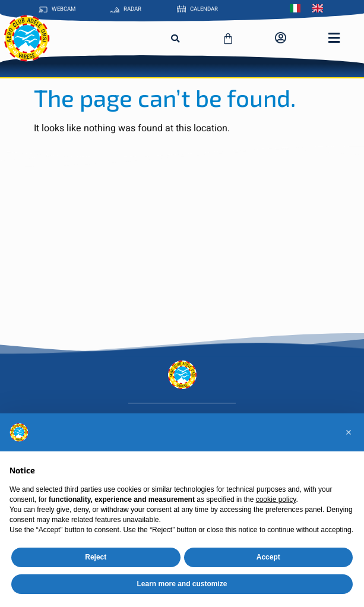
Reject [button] (96, 557)
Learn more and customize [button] (182, 584)
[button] (175, 39)
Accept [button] (268, 557)
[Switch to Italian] (298, 7)
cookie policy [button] (276, 499)
